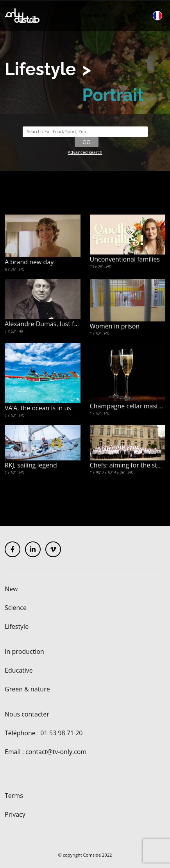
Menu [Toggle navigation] (96, 15)
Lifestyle (40, 69)
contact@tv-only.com (56, 752)
